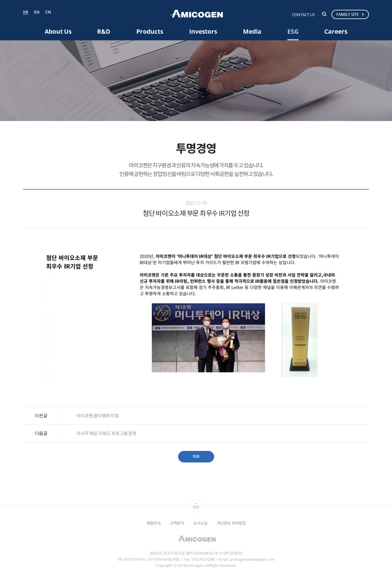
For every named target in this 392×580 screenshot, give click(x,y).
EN (37, 12)
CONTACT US (303, 15)
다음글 (41, 433)
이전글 (41, 416)
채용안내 (153, 523)
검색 (324, 14)
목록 (196, 457)
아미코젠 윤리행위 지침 (98, 416)
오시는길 (200, 523)
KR (26, 12)
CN (48, 12)
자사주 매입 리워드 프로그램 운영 (106, 433)
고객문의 (177, 523)
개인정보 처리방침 (231, 523)
